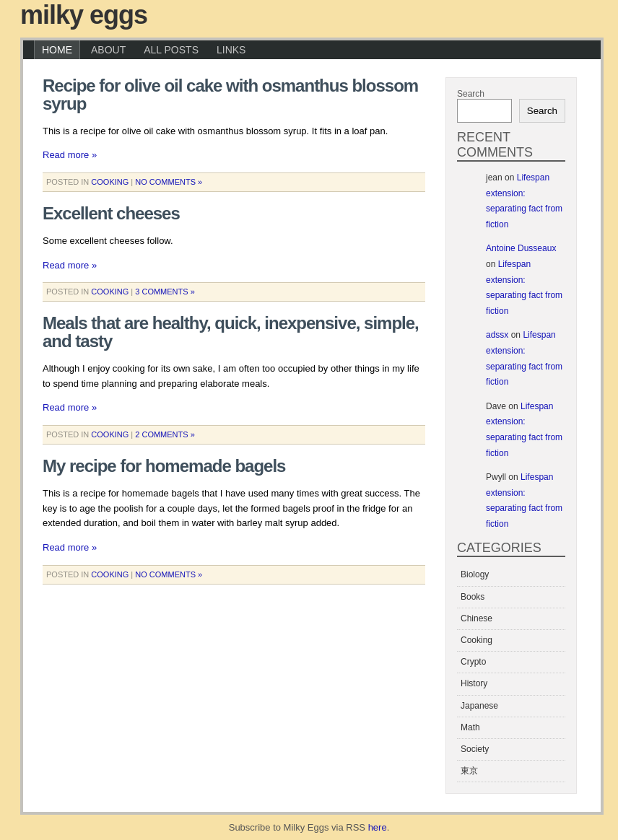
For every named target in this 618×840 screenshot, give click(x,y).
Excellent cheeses (111, 213)
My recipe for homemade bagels (164, 466)
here (378, 827)
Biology (475, 574)
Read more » (70, 155)
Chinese (476, 618)
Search (471, 94)
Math (470, 727)
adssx (497, 335)
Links (231, 50)
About (108, 50)
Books (473, 597)
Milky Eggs (84, 15)
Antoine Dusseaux (521, 248)
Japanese (479, 706)
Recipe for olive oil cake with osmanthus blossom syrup (230, 95)
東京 (469, 771)
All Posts (171, 50)
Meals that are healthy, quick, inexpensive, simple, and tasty (231, 332)
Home (57, 50)
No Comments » (169, 182)
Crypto (473, 662)
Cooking (110, 182)
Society (475, 749)
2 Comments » (165, 434)
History (474, 683)
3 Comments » (165, 292)
